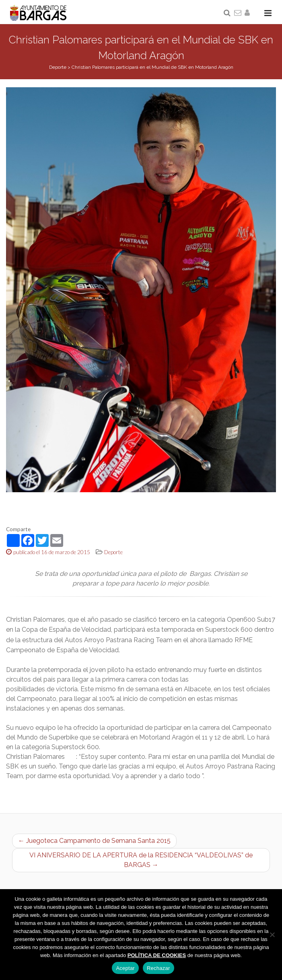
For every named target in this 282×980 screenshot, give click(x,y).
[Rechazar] (272, 935)
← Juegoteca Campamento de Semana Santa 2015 (94, 841)
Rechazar (158, 968)
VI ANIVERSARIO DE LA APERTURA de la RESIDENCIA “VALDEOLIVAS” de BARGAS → (141, 860)
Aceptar (125, 968)
